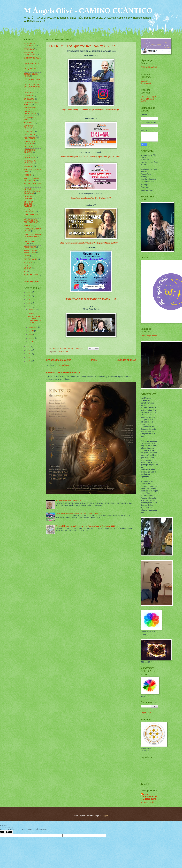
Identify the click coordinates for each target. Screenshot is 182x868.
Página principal (147, 713)
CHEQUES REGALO (32, 69)
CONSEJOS (29, 96)
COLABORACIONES (32, 80)
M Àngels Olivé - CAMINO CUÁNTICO (88, 11)
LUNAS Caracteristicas (30, 157)
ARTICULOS (29, 49)
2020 (29, 350)
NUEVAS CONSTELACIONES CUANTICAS (32, 191)
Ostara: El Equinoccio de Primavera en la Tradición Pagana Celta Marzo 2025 (86, 526)
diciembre (33, 310)
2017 (29, 361)
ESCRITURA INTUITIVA (29, 127)
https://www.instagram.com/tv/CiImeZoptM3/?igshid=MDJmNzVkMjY (88, 243)
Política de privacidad (149, 336)
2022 (29, 307)
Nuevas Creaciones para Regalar (69, 501)
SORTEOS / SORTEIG (29, 267)
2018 (29, 358)
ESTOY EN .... (29, 131)
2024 (29, 299)
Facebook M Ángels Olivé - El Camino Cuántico (148, 99)
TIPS (26, 271)
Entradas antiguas (126, 360)
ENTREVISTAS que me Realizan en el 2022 (82, 46)
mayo (31, 335)
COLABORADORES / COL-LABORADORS (32, 86)
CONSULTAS (29, 99)
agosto (31, 331)
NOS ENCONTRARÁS (33, 184)
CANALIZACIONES (31, 63)
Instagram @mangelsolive (147, 82)
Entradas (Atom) (63, 365)
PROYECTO (29, 226)
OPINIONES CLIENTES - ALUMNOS (29, 204)
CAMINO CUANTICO (149, 67)
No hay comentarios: (76, 348)
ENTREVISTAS (63, 352)
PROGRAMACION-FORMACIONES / (31, 221)
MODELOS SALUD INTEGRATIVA (31, 179)
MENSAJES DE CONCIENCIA (30, 162)
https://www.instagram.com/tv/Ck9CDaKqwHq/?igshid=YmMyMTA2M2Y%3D (91, 157)
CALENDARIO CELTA (32, 58)
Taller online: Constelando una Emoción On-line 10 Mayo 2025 (80, 513)
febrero (32, 338)
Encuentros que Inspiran (30, 118)
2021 (29, 347)
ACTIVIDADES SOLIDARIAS (30, 45)
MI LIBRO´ (28, 175)
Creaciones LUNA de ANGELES (32, 103)
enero (31, 342)
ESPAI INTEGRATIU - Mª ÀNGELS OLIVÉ (150, 797)
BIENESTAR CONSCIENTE (30, 54)
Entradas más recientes (59, 360)
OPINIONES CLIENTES (29, 198)
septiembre (33, 327)
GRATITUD (28, 147)
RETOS (27, 256)
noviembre (33, 313)
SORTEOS (28, 263)
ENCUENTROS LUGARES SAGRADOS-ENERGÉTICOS (30, 111)
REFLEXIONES (30, 247)
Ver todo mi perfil (147, 802)
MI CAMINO (29, 166)
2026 (29, 292)
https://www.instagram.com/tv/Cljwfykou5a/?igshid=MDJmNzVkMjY (91, 110)
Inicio (94, 360)
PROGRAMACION (31, 215)
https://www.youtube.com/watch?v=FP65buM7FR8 (91, 299)
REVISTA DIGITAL (31, 259)
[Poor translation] (9, 832)
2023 (29, 303)
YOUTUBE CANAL (31, 275)
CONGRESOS (30, 92)
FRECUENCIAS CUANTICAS (30, 142)
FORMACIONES (30, 138)
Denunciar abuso (32, 281)
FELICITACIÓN (30, 135)
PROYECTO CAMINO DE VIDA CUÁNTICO (32, 235)
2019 (29, 354)
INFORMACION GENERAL (30, 151)
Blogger (105, 816)
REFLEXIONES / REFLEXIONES (30, 252)
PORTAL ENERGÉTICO (30, 210)
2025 (29, 296)
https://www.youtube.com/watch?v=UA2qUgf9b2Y (91, 198)
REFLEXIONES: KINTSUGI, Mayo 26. (63, 372)
